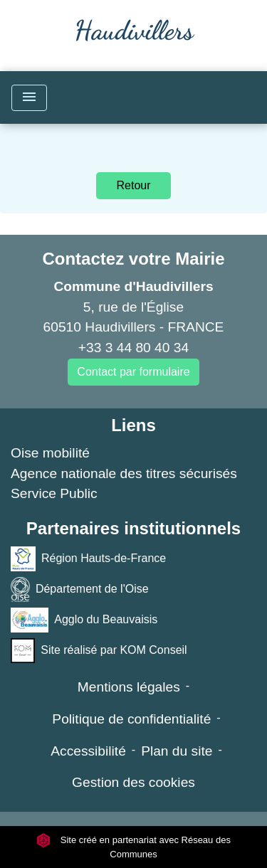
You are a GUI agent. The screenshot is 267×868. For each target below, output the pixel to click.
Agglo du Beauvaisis (84, 620)
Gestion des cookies (133, 782)
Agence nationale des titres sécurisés (124, 473)
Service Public (54, 493)
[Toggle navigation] (29, 98)
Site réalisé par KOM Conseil (99, 651)
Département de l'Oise (80, 589)
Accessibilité (88, 751)
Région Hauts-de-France (88, 559)
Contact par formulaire (133, 372)
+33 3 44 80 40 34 (133, 348)
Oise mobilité (50, 453)
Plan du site (177, 751)
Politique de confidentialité (131, 719)
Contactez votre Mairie (133, 259)
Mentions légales (129, 687)
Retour (133, 185)
